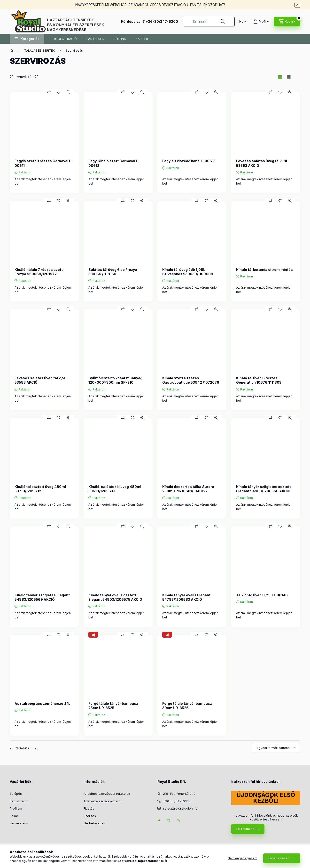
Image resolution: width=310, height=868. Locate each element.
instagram (169, 821)
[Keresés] (223, 22)
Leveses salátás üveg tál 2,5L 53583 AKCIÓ (40, 380)
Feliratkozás (245, 829)
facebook (159, 821)
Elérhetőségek (94, 823)
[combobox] (209, 22)
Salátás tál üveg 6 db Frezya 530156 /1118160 (113, 272)
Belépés (16, 794)
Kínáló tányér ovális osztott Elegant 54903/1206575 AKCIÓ (115, 597)
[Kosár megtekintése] (287, 22)
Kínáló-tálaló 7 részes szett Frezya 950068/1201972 (39, 272)
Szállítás (90, 816)
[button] (27, 39)
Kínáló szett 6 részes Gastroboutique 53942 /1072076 (191, 380)
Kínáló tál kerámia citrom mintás (264, 270)
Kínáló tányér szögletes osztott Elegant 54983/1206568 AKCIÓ (263, 489)
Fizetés (89, 808)
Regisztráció (19, 801)
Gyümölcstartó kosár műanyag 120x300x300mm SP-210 (115, 380)
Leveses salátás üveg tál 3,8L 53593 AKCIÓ (262, 163)
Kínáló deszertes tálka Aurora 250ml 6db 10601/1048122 (188, 489)
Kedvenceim (19, 823)
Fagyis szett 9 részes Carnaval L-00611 (43, 163)
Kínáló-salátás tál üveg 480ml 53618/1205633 (115, 489)
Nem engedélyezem (242, 858)
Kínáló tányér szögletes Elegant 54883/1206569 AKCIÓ (42, 597)
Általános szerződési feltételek (107, 794)
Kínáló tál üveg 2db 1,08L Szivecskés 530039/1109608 (188, 272)
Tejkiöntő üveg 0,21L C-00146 (262, 595)
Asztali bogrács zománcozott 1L (42, 703)
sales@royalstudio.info (180, 808)
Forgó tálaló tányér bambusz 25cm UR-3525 (113, 706)
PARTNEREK (95, 39)
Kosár (14, 816)
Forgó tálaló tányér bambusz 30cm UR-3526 (187, 706)
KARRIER (142, 39)
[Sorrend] (276, 748)
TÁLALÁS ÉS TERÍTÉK (39, 51)
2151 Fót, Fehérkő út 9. (180, 794)
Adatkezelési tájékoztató (102, 801)
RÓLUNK (120, 39)
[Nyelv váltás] (241, 22)
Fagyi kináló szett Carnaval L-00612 (114, 163)
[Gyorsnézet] (68, 92)
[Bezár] (297, 5)
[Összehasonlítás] (49, 92)
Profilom (16, 808)
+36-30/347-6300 (162, 21)
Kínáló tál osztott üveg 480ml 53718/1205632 (40, 489)
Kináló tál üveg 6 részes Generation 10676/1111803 (259, 380)
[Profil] (261, 22)
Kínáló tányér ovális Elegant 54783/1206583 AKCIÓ (186, 597)
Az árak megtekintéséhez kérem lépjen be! (43, 181)
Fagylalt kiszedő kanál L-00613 (189, 161)
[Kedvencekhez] (59, 92)
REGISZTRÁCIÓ (65, 39)
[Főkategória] (11, 51)
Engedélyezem (279, 858)
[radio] (289, 77)
